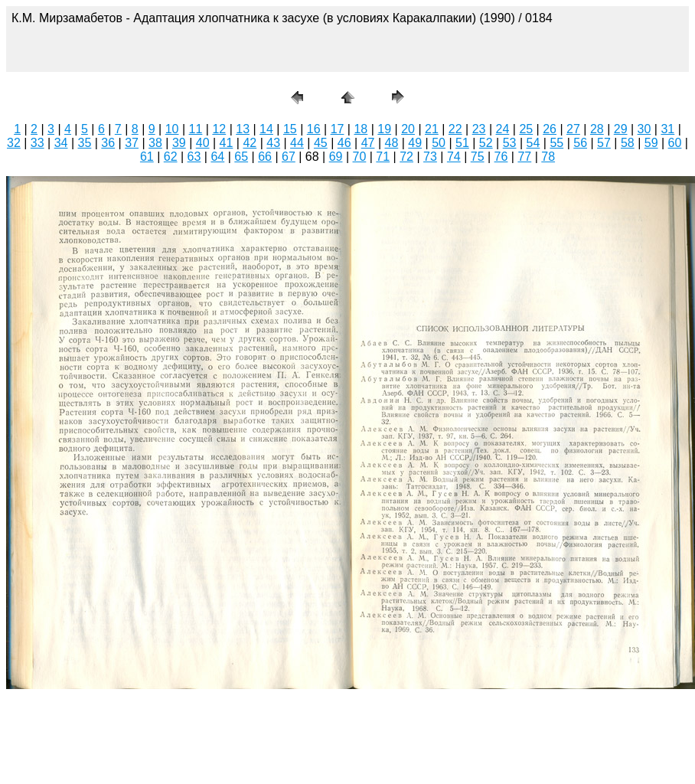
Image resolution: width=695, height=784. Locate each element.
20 (408, 129)
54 (533, 143)
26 (550, 129)
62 (171, 157)
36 (108, 143)
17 (338, 129)
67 (289, 157)
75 (478, 157)
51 (462, 143)
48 (391, 143)
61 (147, 157)
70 (360, 157)
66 (265, 157)
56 (580, 143)
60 (675, 143)
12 (219, 129)
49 (415, 143)
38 (155, 143)
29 (621, 129)
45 (321, 143)
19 (384, 129)
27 (573, 129)
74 (454, 157)
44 (297, 143)
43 (273, 143)
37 (132, 143)
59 (651, 143)
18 (361, 129)
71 (383, 157)
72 (406, 157)
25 (526, 129)
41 (227, 143)
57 (604, 143)
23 (479, 129)
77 (524, 157)
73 (430, 157)
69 (336, 157)
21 (432, 129)
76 (501, 157)
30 (644, 129)
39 (179, 143)
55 (556, 143)
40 (203, 143)
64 (217, 157)
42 (250, 143)
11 (196, 129)
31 (667, 129)
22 (455, 129)
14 (266, 129)
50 (439, 143)
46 (344, 143)
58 (628, 143)
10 (172, 129)
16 (314, 129)
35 (85, 143)
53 (510, 143)
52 (486, 143)
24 (503, 129)
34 (61, 143)
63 (194, 157)
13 (243, 129)
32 (14, 143)
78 (548, 157)
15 (290, 129)
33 (38, 143)
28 (597, 129)
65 (241, 157)
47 (368, 143)
